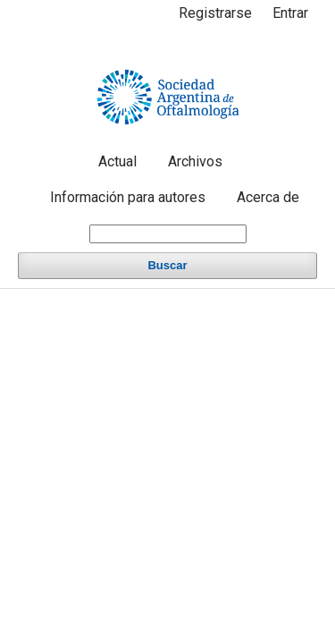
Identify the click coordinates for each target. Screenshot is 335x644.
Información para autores (128, 197)
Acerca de (268, 197)
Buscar (167, 265)
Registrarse (215, 13)
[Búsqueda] (168, 234)
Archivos (195, 161)
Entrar (290, 13)
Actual (117, 161)
